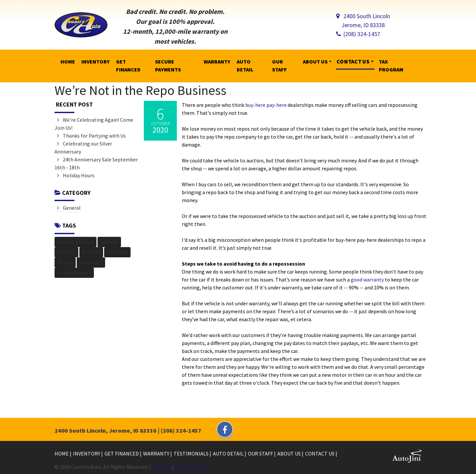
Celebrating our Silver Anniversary (83, 148)
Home (62, 453)
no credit (91, 252)
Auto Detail (229, 453)
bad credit (117, 252)
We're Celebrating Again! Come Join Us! (94, 124)
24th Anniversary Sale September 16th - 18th (96, 163)
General (69, 208)
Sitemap (161, 467)
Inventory (87, 453)
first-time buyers (74, 273)
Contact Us (320, 453)
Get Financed (122, 453)
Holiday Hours (76, 175)
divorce (65, 262)
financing (66, 252)
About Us (290, 453)
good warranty (367, 280)
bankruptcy (91, 262)
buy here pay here (76, 242)
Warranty (157, 453)
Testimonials (192, 453)
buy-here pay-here (266, 105)
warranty (109, 242)
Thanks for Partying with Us (92, 136)
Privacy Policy (190, 467)
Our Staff (261, 453)
